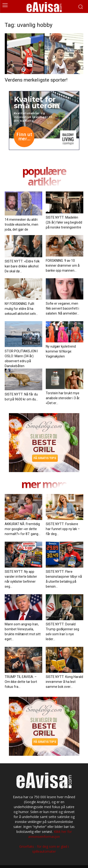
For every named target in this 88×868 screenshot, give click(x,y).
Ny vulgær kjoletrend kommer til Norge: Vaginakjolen (61, 351)
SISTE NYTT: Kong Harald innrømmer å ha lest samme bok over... (64, 682)
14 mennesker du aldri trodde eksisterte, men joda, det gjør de (21, 224)
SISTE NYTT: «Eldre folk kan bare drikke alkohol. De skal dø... (22, 266)
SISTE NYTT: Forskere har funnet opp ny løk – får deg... (63, 529)
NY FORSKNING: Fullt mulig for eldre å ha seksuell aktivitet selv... (21, 309)
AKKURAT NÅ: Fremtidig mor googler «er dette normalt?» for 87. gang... (23, 529)
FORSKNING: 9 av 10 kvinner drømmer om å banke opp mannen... (63, 266)
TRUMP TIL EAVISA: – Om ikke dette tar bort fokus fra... (21, 682)
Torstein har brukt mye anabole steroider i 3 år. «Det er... (63, 398)
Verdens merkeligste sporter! (36, 80)
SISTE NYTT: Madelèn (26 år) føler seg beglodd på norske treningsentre (64, 222)
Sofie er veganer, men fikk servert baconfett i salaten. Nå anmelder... (62, 308)
